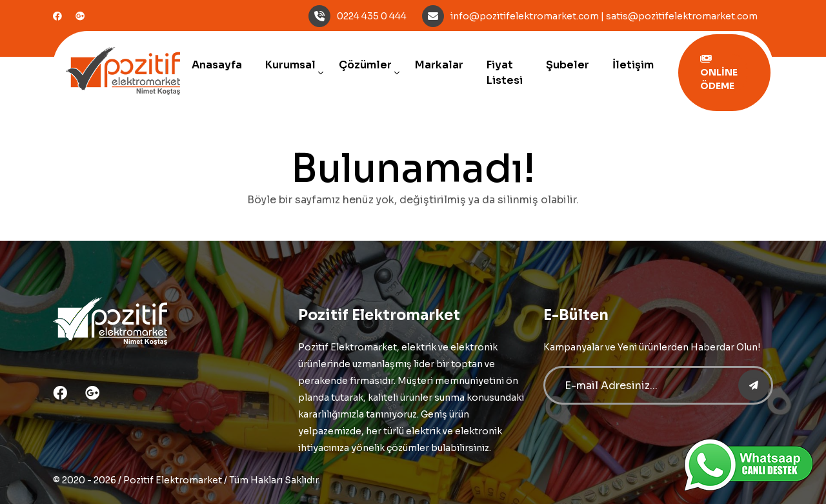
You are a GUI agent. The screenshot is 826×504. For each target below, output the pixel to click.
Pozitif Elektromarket (173, 480)
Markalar (439, 65)
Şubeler (568, 65)
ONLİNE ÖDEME (719, 73)
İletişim (633, 65)
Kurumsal (290, 65)
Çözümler (365, 65)
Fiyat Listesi (505, 73)
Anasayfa (217, 65)
